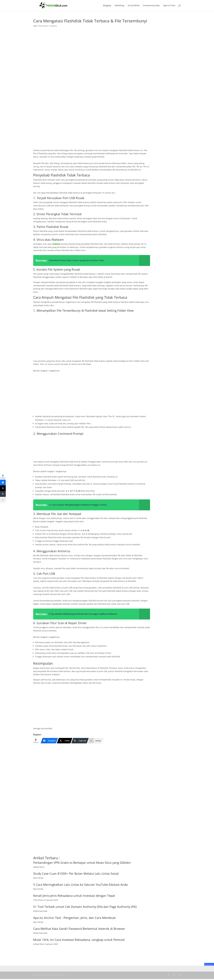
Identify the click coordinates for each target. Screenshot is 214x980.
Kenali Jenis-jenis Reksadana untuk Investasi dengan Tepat (74, 896)
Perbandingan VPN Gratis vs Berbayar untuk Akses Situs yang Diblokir (82, 863)
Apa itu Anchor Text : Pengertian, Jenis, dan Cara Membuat (74, 918)
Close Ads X (209, 965)
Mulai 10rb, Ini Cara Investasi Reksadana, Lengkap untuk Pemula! (79, 940)
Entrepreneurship (151, 6)
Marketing (119, 6)
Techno (53, 26)
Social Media (134, 6)
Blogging (107, 6)
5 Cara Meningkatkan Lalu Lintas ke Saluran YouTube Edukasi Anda (80, 884)
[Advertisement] (92, 129)
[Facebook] (49, 741)
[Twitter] (65, 741)
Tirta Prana (43, 26)
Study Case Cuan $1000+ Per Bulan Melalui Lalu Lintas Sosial (76, 873)
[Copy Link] (80, 741)
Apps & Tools (169, 6)
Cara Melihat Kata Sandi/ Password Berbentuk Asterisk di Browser (79, 929)
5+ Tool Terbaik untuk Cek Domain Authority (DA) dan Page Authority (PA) (85, 907)
